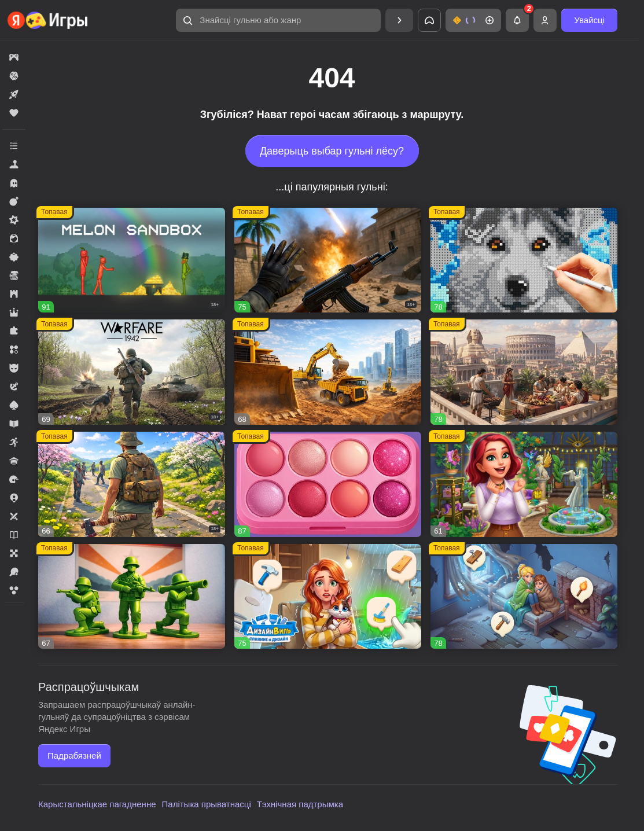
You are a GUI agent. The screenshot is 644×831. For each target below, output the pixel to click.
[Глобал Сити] (328, 372)
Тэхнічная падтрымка (300, 804)
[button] (278, 20)
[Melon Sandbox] (132, 260)
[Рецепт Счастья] (328, 484)
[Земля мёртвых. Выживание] (132, 484)
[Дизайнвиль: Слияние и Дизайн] (328, 597)
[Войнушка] (132, 597)
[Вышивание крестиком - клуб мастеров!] (524, 260)
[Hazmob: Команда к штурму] (328, 260)
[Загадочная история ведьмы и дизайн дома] (524, 484)
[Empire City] (524, 372)
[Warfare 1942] (132, 372)
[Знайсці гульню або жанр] (278, 20)
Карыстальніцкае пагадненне (97, 804)
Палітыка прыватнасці (207, 804)
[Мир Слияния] (524, 597)
